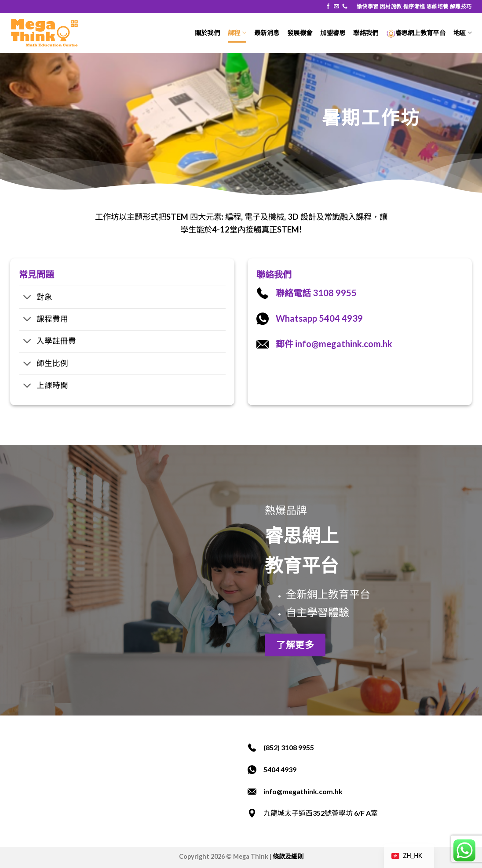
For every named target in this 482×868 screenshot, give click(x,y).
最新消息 (267, 33)
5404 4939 (280, 769)
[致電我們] (345, 7)
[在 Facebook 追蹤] (328, 7)
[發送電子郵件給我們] (336, 7)
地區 (463, 33)
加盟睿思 (333, 33)
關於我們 (207, 33)
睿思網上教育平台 (416, 33)
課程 (237, 33)
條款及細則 (288, 856)
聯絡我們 (366, 33)
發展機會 (300, 33)
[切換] (27, 298)
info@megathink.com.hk (303, 791)
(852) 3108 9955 (289, 747)
